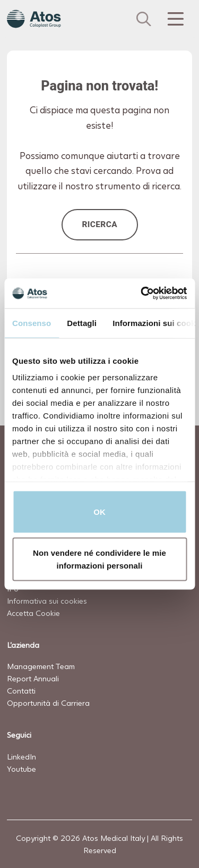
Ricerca (99, 224)
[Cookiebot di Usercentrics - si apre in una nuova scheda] (142, 294)
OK (99, 511)
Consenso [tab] (32, 323)
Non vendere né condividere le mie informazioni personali (99, 559)
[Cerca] (144, 19)
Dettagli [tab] (82, 323)
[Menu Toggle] (175, 19)
